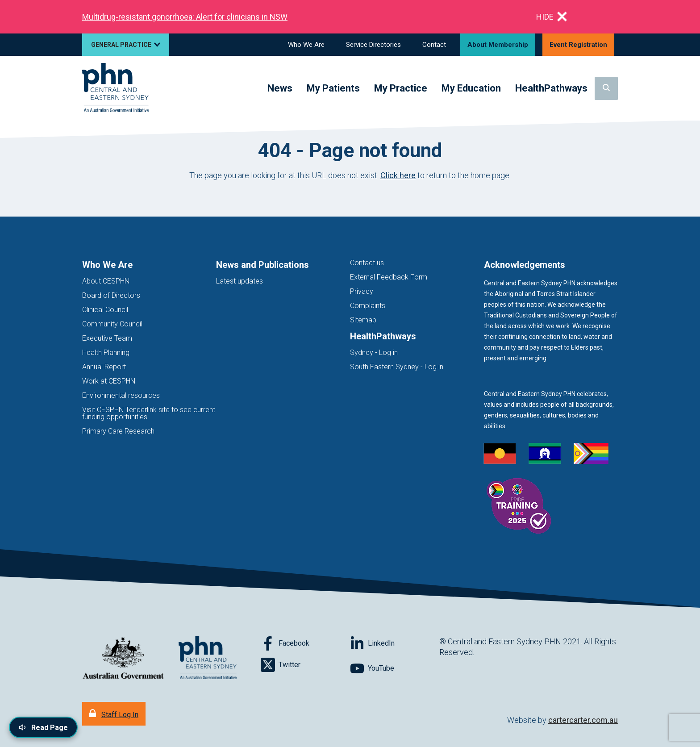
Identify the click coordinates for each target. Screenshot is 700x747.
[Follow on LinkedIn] (395, 643)
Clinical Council (105, 310)
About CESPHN (106, 281)
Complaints (368, 306)
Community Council (112, 324)
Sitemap (363, 320)
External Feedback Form (389, 277)
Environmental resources (121, 395)
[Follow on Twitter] (305, 665)
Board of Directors (111, 295)
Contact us (367, 263)
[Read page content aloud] (43, 727)
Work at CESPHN (109, 381)
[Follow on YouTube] (395, 668)
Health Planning (106, 353)
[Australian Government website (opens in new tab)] (123, 658)
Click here (398, 175)
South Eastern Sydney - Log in (397, 367)
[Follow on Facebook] (305, 643)
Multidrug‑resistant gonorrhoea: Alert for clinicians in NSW (185, 17)
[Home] (115, 88)
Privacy (362, 291)
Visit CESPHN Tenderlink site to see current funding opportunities (149, 413)
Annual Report (104, 367)
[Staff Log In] (114, 714)
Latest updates (240, 281)
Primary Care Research (118, 431)
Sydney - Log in (374, 353)
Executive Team (107, 338)
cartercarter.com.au (583, 720)
